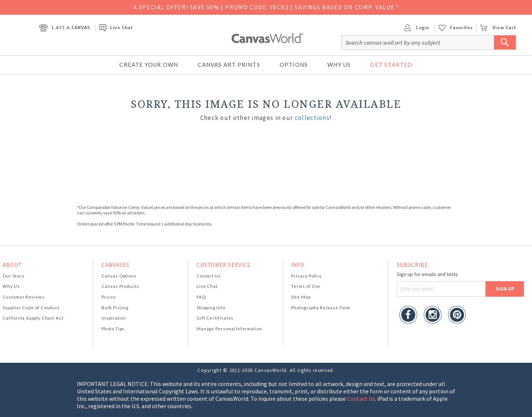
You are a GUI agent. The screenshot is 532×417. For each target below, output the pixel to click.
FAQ (201, 297)
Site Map (301, 297)
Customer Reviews (24, 297)
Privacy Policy (306, 276)
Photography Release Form (321, 308)
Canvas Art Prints (229, 65)
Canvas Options (119, 276)
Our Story (13, 276)
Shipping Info (211, 308)
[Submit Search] (505, 42)
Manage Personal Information (229, 329)
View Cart (498, 27)
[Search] (429, 42)
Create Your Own (149, 65)
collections (312, 118)
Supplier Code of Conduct (31, 308)
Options (294, 65)
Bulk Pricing (115, 308)
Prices (109, 297)
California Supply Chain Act (33, 318)
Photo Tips (113, 329)
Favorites (461, 28)
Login (417, 27)
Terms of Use (306, 286)
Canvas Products (120, 286)
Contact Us (209, 276)
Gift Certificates (215, 318)
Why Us (339, 65)
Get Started (391, 65)
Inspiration (114, 318)
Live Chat (116, 27)
